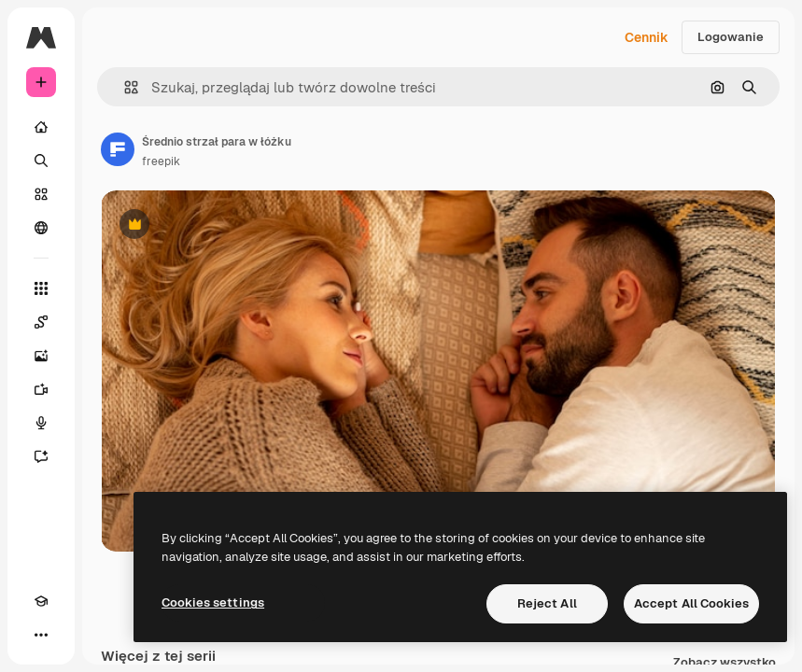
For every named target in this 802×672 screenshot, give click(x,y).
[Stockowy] (41, 194)
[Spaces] (41, 322)
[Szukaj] (41, 161)
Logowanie (731, 37)
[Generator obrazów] (41, 356)
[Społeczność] (41, 228)
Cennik (647, 37)
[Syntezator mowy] (41, 423)
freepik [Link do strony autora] (161, 161)
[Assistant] (41, 456)
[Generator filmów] (41, 389)
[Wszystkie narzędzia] (41, 288)
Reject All (547, 603)
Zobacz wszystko (725, 663)
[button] (124, 87)
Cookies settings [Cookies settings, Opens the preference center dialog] (213, 602)
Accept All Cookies (691, 603)
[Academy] (41, 601)
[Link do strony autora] (118, 149)
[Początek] (41, 127)
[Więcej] (41, 635)
